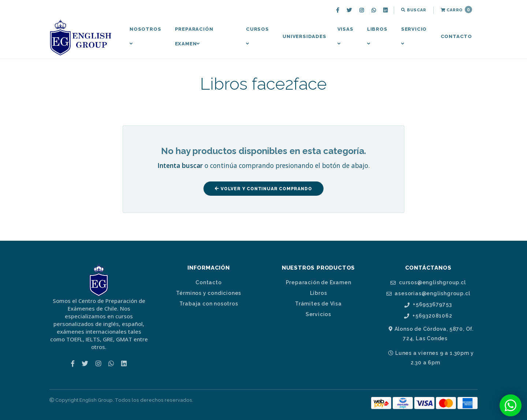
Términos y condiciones (209, 293)
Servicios (318, 314)
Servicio (414, 36)
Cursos (257, 36)
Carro (456, 10)
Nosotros (145, 36)
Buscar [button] (414, 10)
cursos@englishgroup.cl (428, 283)
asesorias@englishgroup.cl (428, 294)
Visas (345, 36)
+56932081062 (428, 316)
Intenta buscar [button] (180, 165)
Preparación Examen (194, 36)
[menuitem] (339, 10)
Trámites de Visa (318, 304)
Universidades (304, 36)
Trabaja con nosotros (209, 304)
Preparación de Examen (319, 282)
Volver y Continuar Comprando (263, 189)
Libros (377, 36)
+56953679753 (428, 305)
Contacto (456, 36)
